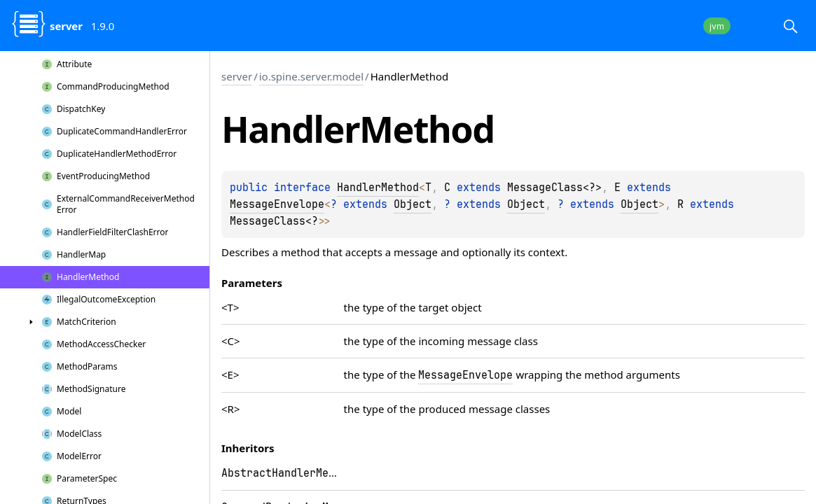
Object (413, 204)
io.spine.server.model (311, 76)
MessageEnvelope (277, 204)
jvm (717, 26)
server (237, 76)
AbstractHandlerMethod (288, 473)
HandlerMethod (378, 188)
